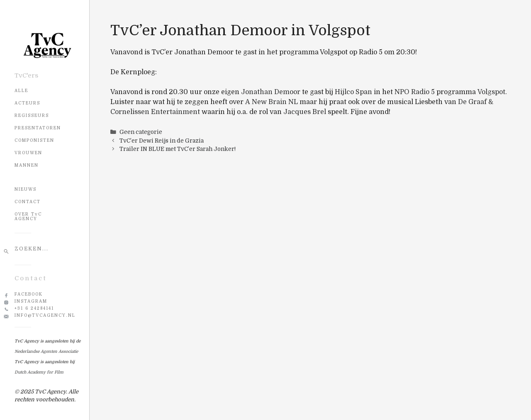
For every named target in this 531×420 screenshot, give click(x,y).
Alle (21, 91)
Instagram (31, 301)
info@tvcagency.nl (45, 315)
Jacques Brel (305, 112)
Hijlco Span (353, 92)
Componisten (34, 140)
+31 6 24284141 (34, 308)
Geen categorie (141, 132)
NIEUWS (26, 189)
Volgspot (491, 92)
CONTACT (28, 202)
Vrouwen (28, 153)
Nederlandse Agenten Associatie (46, 351)
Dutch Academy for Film (39, 372)
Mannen (27, 165)
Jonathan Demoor (271, 92)
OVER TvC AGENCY (28, 216)
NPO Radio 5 (415, 92)
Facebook (29, 294)
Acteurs (27, 103)
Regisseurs (32, 115)
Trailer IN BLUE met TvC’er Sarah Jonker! (178, 149)
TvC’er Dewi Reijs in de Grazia (162, 141)
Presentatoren (38, 128)
